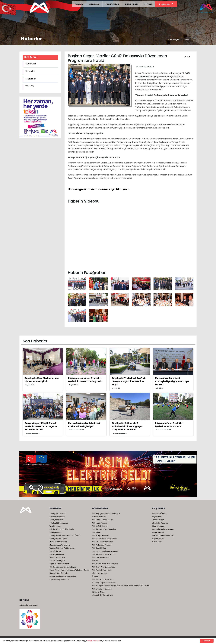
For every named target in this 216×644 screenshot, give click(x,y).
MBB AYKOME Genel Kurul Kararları (105, 564)
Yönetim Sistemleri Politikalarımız (62, 548)
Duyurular (31, 64)
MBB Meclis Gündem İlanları (103, 520)
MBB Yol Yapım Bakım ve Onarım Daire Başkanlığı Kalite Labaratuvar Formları (121, 586)
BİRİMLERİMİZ (132, 4)
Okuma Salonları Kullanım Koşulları (63, 576)
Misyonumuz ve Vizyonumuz (60, 545)
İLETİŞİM (148, 4)
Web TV (30, 86)
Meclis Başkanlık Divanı (58, 542)
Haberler (187, 40)
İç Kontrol (96, 576)
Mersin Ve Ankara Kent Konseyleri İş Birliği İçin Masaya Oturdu (172, 381)
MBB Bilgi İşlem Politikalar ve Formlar (106, 514)
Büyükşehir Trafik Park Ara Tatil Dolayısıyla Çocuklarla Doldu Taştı (129, 381)
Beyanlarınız (157, 517)
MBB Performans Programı (102, 545)
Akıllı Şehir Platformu (160, 523)
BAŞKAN (79, 4)
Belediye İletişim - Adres (28, 605)
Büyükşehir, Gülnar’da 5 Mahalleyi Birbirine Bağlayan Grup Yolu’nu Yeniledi (127, 426)
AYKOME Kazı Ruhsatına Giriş (163, 536)
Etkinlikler (31, 79)
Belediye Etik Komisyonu (59, 523)
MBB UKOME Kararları (100, 526)
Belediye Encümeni (57, 520)
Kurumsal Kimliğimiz (57, 561)
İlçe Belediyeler (55, 551)
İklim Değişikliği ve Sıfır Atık (102, 595)
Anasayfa (174, 40)
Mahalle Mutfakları (99, 517)
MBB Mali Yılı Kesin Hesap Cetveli (104, 539)
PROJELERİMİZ (112, 4)
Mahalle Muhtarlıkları (57, 558)
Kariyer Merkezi (158, 532)
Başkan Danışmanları (57, 517)
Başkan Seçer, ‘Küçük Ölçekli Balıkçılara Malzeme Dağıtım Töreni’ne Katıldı (41, 426)
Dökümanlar (157, 542)
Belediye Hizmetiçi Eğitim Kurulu (62, 529)
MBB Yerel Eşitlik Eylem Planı (103, 580)
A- (185, 56)
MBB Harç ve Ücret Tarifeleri (102, 542)
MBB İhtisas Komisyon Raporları (104, 529)
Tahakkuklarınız (158, 520)
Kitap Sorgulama (158, 526)
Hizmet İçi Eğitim (98, 592)
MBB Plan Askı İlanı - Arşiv (102, 570)
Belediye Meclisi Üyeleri (58, 539)
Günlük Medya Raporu (100, 573)
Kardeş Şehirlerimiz (57, 554)
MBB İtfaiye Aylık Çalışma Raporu (104, 567)
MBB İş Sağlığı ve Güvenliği (102, 589)
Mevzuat (95, 561)
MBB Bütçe (96, 532)
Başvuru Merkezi (158, 539)
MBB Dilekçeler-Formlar (101, 558)
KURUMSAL (94, 4)
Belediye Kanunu (56, 532)
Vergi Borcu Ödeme (159, 514)
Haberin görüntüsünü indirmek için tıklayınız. (99, 189)
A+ (188, 56)
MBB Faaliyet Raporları (100, 536)
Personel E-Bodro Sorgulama (163, 529)
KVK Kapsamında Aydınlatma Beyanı (63, 567)
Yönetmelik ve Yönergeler (59, 573)
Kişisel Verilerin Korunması (59, 564)
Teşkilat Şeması (55, 526)
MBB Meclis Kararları (100, 523)
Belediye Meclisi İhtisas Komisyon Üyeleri (65, 536)
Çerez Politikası (94, 641)
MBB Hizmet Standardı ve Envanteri (105, 551)
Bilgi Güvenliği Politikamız (59, 580)
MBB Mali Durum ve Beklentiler (104, 554)
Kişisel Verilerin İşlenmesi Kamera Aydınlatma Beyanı (69, 570)
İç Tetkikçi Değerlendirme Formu (104, 583)
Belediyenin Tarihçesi (57, 514)
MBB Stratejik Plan (99, 548)
